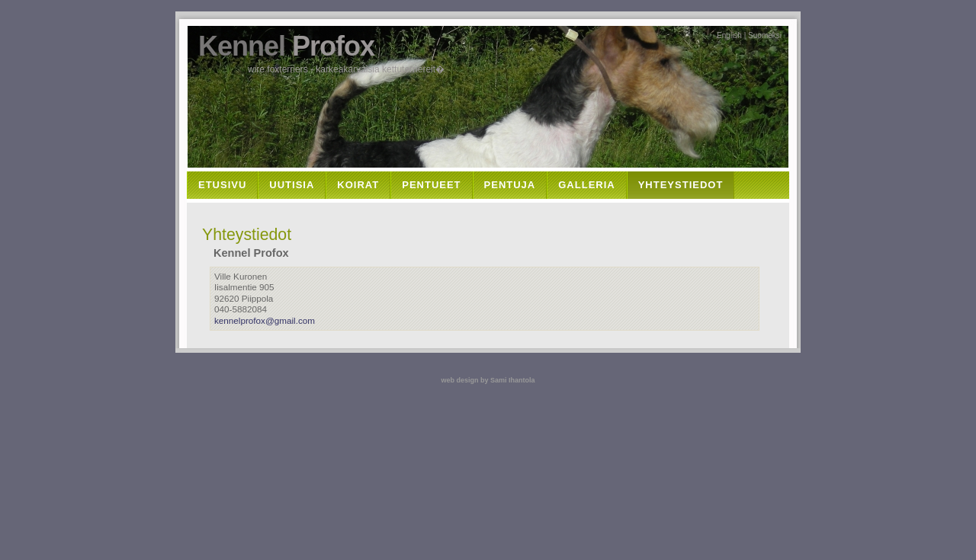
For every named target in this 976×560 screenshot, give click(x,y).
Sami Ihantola (513, 380)
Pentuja (510, 185)
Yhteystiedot (681, 185)
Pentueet (431, 185)
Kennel (286, 46)
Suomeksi (765, 35)
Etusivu (222, 185)
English (729, 35)
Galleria (586, 185)
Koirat (358, 185)
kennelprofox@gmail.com (265, 320)
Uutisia (292, 185)
